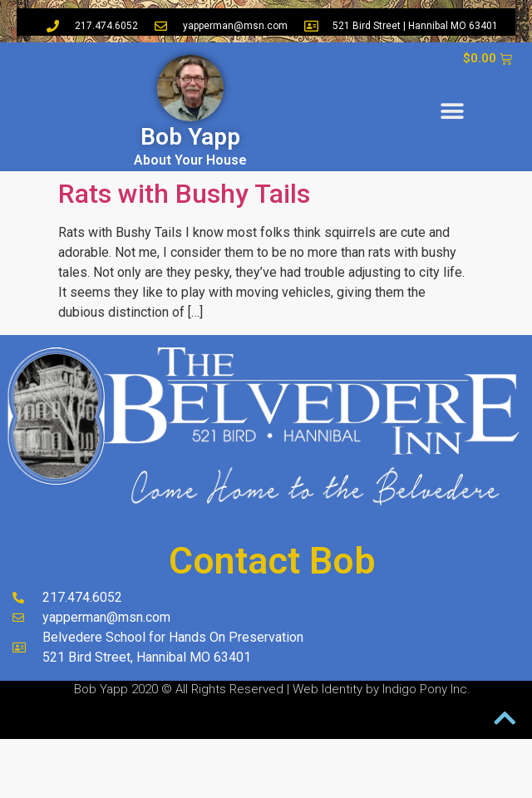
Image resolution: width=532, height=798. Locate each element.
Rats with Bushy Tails (184, 194)
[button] (453, 112)
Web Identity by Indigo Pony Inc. (382, 689)
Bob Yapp (190, 137)
